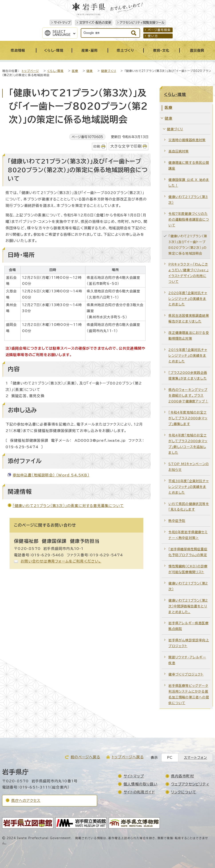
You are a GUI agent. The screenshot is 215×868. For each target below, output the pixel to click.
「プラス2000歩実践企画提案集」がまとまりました (188, 376)
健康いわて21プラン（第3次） (188, 200)
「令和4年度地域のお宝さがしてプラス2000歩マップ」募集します (188, 418)
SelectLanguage (62, 33)
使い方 (153, 36)
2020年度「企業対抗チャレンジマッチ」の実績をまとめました (188, 299)
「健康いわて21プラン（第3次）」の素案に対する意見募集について (68, 506)
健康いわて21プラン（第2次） (188, 586)
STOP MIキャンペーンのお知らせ (189, 467)
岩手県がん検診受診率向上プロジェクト (189, 643)
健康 (90, 71)
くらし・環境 (55, 71)
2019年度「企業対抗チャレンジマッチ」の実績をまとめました (188, 356)
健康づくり (109, 71)
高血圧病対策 (179, 151)
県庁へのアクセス (26, 801)
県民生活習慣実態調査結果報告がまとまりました (189, 318)
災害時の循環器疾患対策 (187, 140)
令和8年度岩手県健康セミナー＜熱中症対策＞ (188, 535)
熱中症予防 (177, 521)
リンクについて (184, 792)
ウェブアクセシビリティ (190, 784)
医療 (75, 71)
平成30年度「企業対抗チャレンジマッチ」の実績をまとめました (189, 487)
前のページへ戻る (85, 757)
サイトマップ (62, 23)
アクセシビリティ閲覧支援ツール (142, 23)
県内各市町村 (182, 776)
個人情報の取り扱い (141, 784)
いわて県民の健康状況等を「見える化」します (189, 507)
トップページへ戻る (128, 757)
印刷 (97, 146)
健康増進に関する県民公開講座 (189, 165)
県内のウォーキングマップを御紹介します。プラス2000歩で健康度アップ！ (188, 395)
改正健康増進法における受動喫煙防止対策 (189, 336)
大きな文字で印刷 (126, 146)
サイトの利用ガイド (139, 792)
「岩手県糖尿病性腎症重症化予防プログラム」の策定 (188, 552)
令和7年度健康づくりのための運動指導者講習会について (189, 219)
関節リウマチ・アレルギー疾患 (187, 660)
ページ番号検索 (159, 30)
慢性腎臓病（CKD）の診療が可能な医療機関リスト (188, 569)
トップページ (30, 71)
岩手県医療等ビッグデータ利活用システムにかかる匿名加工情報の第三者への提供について (189, 694)
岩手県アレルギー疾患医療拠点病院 (188, 626)
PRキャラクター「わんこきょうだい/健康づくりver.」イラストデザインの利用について (188, 273)
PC (170, 758)
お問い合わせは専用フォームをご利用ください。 (61, 561)
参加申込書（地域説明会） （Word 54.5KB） (51, 475)
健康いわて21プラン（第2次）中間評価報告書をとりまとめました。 (188, 606)
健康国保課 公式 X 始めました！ (189, 183)
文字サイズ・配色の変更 (95, 23)
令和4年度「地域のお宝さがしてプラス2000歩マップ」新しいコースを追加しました (188, 444)
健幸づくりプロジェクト (186, 674)
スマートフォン (195, 758)
